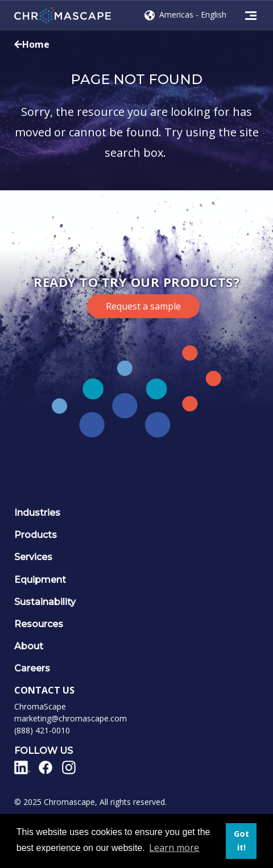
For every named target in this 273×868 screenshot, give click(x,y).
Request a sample (143, 306)
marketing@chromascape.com (71, 718)
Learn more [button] (174, 848)
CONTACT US (44, 690)
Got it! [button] (241, 840)
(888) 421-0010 (42, 730)
